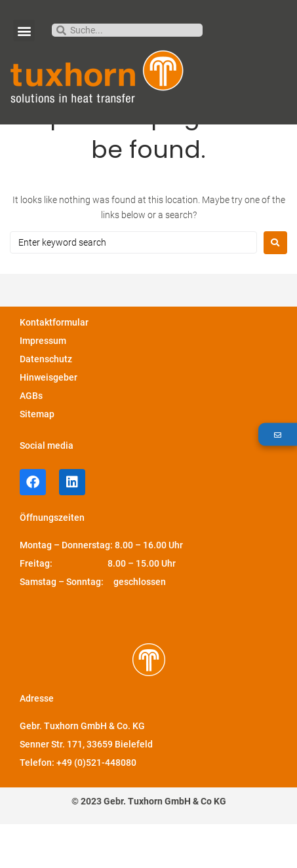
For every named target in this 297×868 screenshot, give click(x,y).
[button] (24, 30)
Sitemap (37, 458)
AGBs (31, 440)
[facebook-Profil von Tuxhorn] (33, 526)
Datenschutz (46, 403)
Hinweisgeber (49, 421)
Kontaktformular (54, 366)
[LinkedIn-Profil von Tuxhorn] (72, 526)
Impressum (43, 385)
